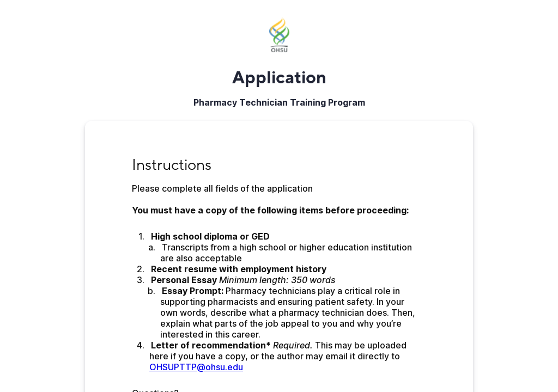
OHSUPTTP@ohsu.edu (196, 367)
